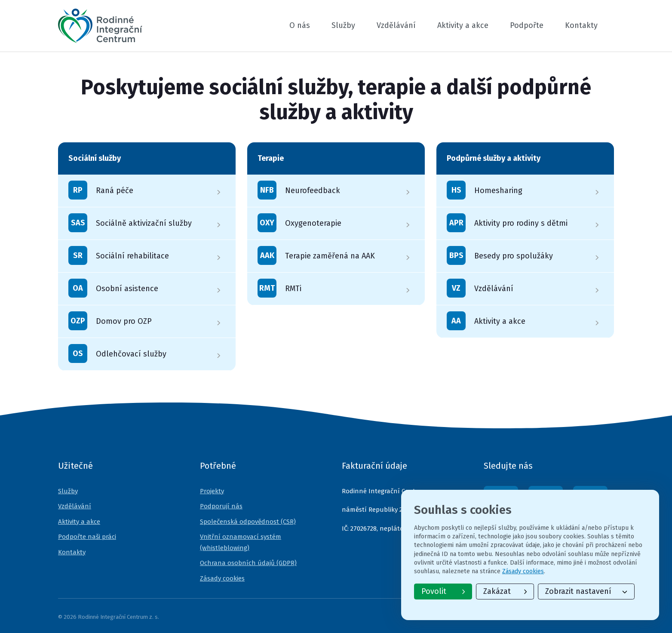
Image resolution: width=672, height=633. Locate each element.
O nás (300, 25)
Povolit (443, 591)
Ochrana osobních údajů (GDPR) (248, 563)
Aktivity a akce (463, 25)
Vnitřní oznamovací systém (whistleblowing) (241, 542)
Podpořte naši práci (87, 537)
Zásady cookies (222, 578)
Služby (343, 25)
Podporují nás (221, 506)
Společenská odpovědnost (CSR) (248, 522)
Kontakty (581, 25)
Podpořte (527, 25)
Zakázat (505, 591)
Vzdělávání (396, 25)
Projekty (212, 491)
